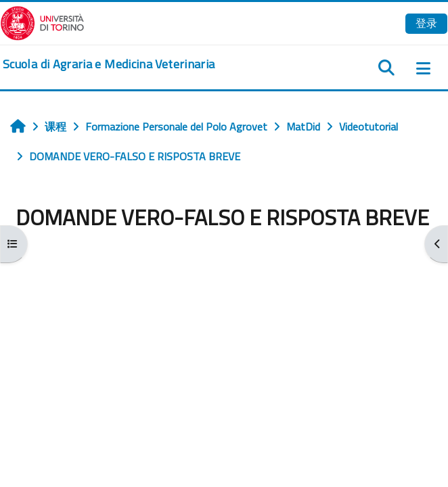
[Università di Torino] (42, 22)
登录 (426, 23)
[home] (109, 64)
